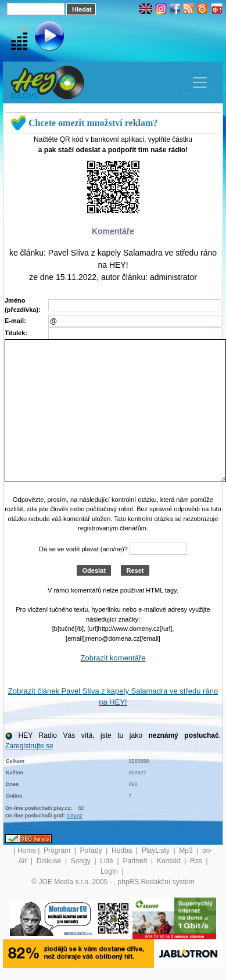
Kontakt (170, 861)
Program (58, 850)
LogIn (110, 871)
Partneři (136, 861)
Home (27, 850)
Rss (197, 861)
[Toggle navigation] (200, 82)
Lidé (107, 861)
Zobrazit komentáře (113, 658)
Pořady (92, 850)
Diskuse (50, 861)
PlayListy (157, 850)
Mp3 (187, 850)
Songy (82, 861)
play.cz (75, 816)
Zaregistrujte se (29, 746)
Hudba (123, 850)
